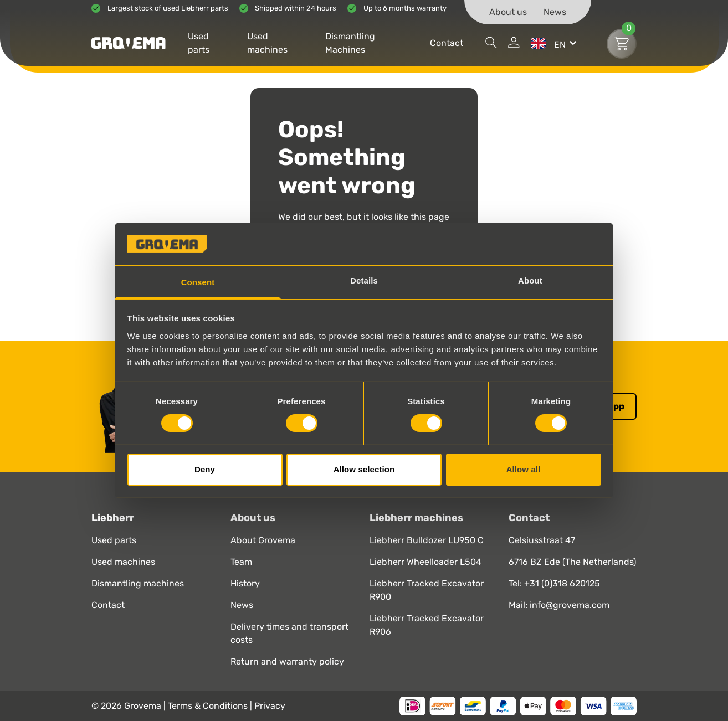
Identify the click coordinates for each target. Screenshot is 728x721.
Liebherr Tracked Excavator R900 (427, 590)
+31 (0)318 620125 (562, 583)
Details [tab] (364, 280)
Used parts (199, 43)
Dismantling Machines (350, 43)
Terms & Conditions (209, 706)
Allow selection (364, 469)
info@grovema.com (570, 605)
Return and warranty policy (287, 661)
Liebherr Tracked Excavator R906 (427, 625)
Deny (205, 469)
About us (508, 12)
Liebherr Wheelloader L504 (425, 562)
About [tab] (530, 280)
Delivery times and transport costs (289, 633)
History (245, 583)
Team (241, 562)
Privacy (270, 706)
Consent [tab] (198, 282)
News (555, 12)
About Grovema (263, 540)
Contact (447, 43)
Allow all (524, 469)
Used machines (267, 43)
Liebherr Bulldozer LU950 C (427, 540)
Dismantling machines (138, 583)
